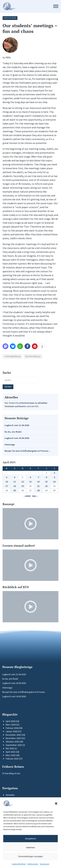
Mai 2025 (10, 748)
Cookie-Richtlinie (19, 864)
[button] (56, 803)
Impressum (45, 864)
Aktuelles (10, 795)
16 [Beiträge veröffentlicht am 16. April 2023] (54, 482)
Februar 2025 (12, 759)
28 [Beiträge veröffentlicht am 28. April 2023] (38, 490)
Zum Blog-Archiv (11, 773)
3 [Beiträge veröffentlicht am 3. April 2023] (7, 477)
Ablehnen (30, 847)
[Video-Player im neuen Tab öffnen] (30, 524)
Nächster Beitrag (32, 356)
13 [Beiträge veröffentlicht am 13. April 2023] (30, 482)
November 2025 (13, 738)
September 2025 (14, 745)
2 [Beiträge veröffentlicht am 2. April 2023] (54, 473)
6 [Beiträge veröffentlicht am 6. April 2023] (30, 477)
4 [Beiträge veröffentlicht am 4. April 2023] (15, 477)
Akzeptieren (30, 839)
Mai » (35, 496)
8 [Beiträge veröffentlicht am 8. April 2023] (46, 477)
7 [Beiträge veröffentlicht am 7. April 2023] (38, 477)
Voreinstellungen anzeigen (30, 856)
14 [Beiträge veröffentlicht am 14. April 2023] (38, 482)
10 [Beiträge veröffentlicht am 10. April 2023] (7, 482)
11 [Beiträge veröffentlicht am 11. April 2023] (15, 482)
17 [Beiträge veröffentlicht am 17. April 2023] (7, 486)
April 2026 (10, 721)
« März (27, 496)
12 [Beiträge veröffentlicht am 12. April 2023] (23, 482)
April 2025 (10, 752)
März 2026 (11, 725)
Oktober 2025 (12, 742)
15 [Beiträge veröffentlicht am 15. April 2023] (46, 482)
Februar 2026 (12, 728)
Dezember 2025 (13, 735)
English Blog (10, 18)
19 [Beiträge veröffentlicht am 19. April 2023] (23, 486)
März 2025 (11, 755)
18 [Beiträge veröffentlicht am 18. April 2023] (15, 486)
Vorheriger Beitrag (13, 356)
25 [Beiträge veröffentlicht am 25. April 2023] (15, 490)
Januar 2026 (11, 731)
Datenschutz (33, 864)
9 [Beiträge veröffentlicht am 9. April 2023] (54, 477)
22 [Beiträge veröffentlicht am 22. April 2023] (46, 486)
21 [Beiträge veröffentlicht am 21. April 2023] (38, 486)
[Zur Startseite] (25, 6)
